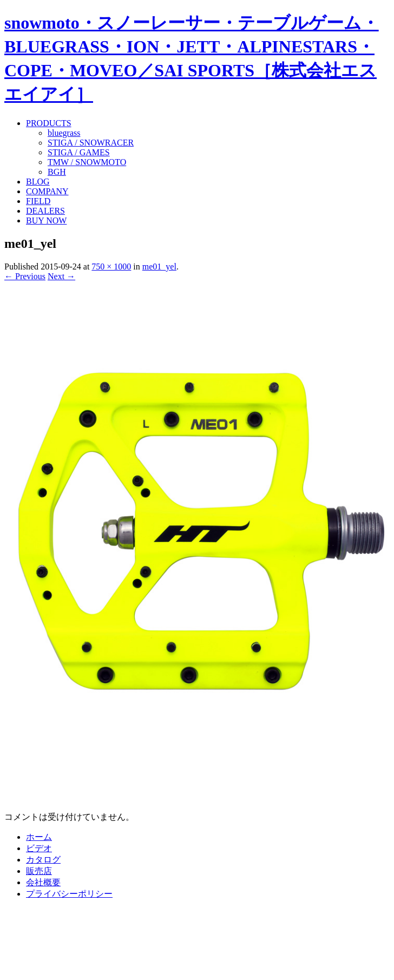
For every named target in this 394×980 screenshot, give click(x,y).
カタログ (43, 860)
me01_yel (159, 267)
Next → (61, 276)
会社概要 (43, 882)
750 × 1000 (111, 267)
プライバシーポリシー (69, 894)
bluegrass (64, 133)
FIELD (38, 201)
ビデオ (39, 848)
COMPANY (47, 191)
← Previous (25, 276)
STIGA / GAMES (79, 152)
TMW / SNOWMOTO (87, 162)
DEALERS (45, 211)
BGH (57, 172)
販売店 (39, 871)
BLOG (38, 182)
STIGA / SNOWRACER (91, 143)
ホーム (39, 837)
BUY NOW (46, 221)
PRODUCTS (49, 123)
